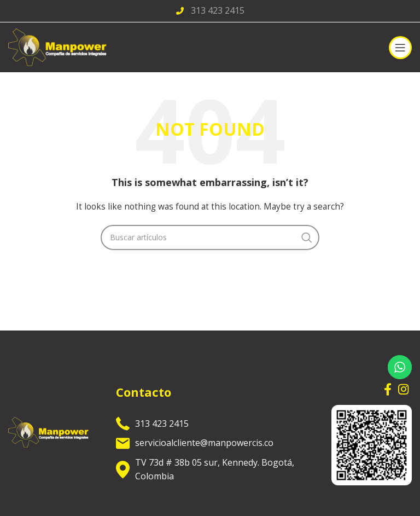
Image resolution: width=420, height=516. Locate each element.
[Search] (210, 237)
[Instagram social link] (403, 389)
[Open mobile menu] (400, 48)
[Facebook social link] (388, 389)
